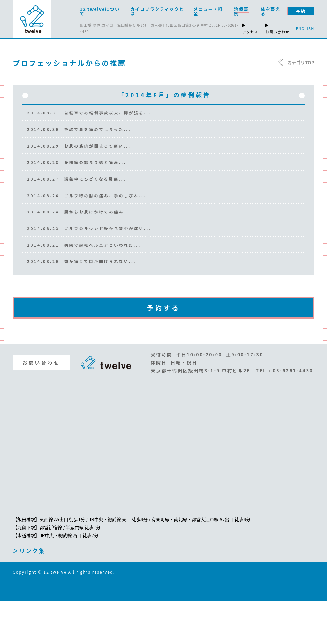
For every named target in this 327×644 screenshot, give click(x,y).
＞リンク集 (29, 594)
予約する (163, 351)
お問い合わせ (41, 406)
